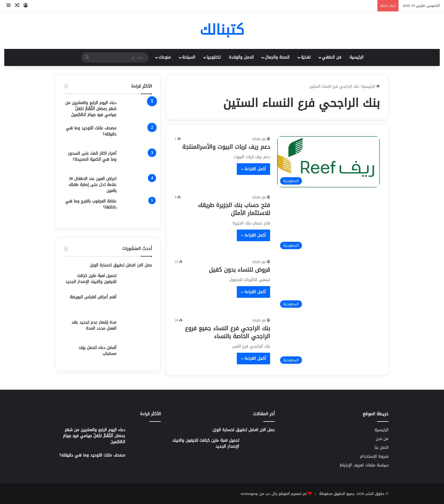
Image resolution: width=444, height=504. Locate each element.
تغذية (306, 57)
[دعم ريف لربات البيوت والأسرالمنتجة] (328, 162)
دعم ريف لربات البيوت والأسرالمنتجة (226, 147)
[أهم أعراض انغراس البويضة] (136, 305)
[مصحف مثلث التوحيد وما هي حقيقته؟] (136, 136)
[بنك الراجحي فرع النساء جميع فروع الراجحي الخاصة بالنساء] (328, 342)
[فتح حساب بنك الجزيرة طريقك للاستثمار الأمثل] (328, 223)
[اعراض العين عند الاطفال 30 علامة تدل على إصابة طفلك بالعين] (136, 185)
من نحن (382, 439)
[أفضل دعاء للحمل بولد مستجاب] (136, 354)
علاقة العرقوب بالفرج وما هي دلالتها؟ (91, 204)
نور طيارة (259, 139)
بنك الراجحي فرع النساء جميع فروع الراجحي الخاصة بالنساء (228, 332)
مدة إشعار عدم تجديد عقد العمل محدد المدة (94, 325)
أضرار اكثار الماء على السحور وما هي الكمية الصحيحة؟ (92, 156)
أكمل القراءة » (253, 169)
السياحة (189, 57)
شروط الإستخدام (374, 456)
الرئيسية (356, 57)
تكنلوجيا (214, 57)
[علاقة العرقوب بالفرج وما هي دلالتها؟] (136, 209)
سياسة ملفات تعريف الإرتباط (364, 465)
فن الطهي (332, 57)
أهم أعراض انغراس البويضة (93, 297)
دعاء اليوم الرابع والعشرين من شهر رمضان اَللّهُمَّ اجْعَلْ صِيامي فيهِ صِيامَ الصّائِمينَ (91, 109)
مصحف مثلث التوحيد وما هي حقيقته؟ (91, 131)
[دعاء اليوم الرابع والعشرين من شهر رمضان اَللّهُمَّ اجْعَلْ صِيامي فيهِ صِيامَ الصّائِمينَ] (136, 110)
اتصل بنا (382, 448)
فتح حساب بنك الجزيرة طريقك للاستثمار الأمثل (234, 209)
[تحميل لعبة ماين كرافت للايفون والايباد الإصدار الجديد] (136, 281)
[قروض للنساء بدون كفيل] (328, 285)
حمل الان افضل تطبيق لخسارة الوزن (121, 265)
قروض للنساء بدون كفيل (240, 270)
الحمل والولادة (241, 57)
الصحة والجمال (277, 57)
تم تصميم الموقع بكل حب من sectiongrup (274, 494)
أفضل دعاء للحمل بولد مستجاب (97, 351)
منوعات (165, 57)
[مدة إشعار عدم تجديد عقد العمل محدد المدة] (136, 330)
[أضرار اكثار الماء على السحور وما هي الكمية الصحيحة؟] (136, 161)
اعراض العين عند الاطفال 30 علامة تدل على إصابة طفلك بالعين (92, 185)
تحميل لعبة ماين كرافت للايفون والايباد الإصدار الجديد (91, 279)
